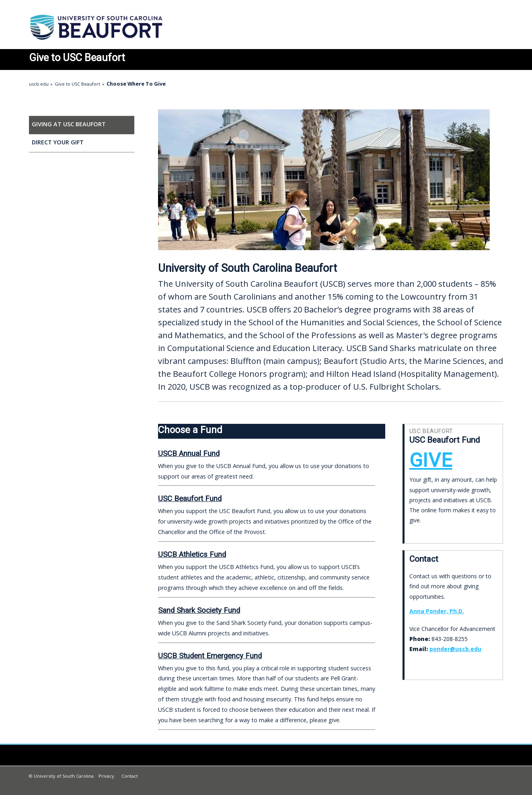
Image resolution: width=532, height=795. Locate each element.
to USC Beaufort (77, 58)
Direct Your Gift (58, 142)
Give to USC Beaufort (77, 84)
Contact (130, 776)
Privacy (106, 776)
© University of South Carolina (61, 776)
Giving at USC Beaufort (69, 124)
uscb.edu (39, 84)
